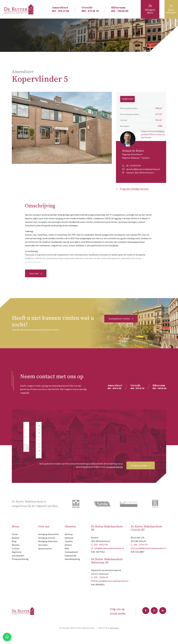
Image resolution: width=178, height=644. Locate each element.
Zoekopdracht (71, 558)
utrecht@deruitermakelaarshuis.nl (150, 554)
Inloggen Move (150, 9)
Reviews (16, 551)
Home (15, 540)
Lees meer (36, 280)
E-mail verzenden (141, 472)
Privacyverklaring (20, 565)
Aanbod (15, 544)
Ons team (43, 551)
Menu (169, 9)
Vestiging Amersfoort (49, 540)
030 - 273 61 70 (90, 9)
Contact (16, 555)
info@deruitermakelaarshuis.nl (109, 554)
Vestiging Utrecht (47, 544)
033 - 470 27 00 (60, 9)
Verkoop (69, 540)
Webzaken (114, 634)
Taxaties (69, 548)
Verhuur (68, 551)
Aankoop (69, 544)
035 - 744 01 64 (120, 9)
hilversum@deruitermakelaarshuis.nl (111, 587)
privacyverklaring (115, 473)
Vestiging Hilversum (48, 548)
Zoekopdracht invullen (121, 325)
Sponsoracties (45, 555)
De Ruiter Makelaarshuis (84, 634)
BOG (67, 555)
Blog (14, 548)
